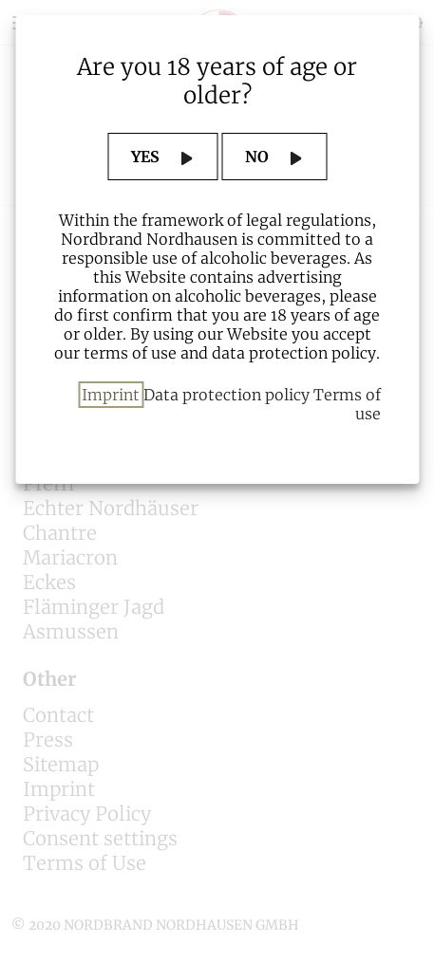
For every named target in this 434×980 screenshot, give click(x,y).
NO (259, 157)
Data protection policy (226, 395)
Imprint (111, 395)
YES (147, 157)
